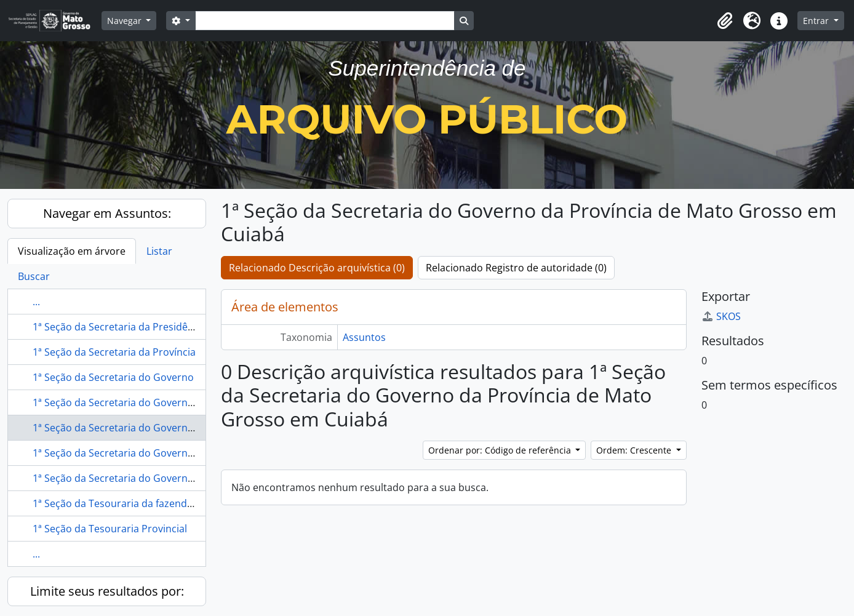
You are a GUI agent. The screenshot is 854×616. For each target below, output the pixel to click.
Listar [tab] (159, 251)
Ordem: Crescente (635, 450)
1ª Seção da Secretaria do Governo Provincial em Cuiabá (163, 478)
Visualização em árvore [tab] (72, 251)
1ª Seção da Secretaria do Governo (113, 377)
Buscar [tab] (34, 276)
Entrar (817, 21)
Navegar (126, 21)
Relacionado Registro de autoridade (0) (516, 268)
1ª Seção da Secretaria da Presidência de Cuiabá (144, 327)
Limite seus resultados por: (107, 591)
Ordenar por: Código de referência (501, 450)
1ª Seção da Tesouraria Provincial (110, 529)
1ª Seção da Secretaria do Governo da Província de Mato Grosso (182, 402)
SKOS (721, 316)
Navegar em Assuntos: (107, 213)
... (36, 302)
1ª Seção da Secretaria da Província (114, 352)
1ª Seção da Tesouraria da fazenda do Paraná (138, 503)
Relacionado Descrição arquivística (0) (317, 268)
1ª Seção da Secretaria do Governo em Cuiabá (139, 453)
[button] (725, 21)
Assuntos (364, 337)
